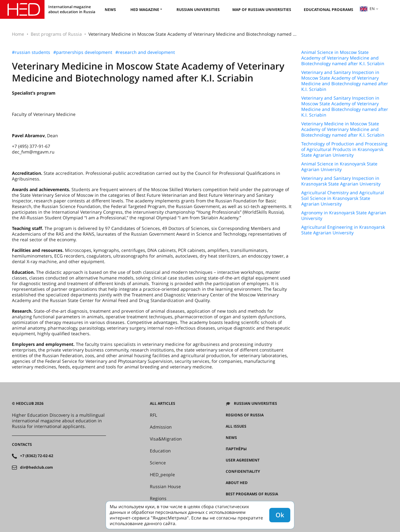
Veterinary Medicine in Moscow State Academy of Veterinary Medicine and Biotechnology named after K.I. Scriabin (343, 129)
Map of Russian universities (262, 10)
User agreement (243, 460)
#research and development (145, 52)
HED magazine (145, 10)
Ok (280, 515)
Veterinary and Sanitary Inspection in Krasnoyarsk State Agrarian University (341, 181)
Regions (158, 498)
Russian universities (198, 10)
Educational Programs (329, 10)
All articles (163, 404)
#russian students (31, 52)
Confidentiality (243, 472)
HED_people (162, 475)
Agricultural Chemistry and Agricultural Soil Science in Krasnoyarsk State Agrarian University (343, 198)
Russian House (165, 487)
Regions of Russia (245, 415)
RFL (153, 415)
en (367, 9)
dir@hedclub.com (37, 467)
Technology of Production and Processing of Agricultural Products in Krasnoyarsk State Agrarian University (344, 149)
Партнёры (236, 449)
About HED (237, 483)
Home (18, 34)
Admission (161, 427)
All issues (236, 426)
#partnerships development (83, 52)
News (110, 10)
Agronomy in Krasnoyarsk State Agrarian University (344, 216)
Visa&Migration (166, 439)
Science (158, 463)
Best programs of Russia (56, 34)
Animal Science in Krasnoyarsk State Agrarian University (339, 167)
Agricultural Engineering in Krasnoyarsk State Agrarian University (343, 230)
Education (160, 451)
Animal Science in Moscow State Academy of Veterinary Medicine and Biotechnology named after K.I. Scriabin (343, 58)
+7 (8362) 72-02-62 (37, 456)
